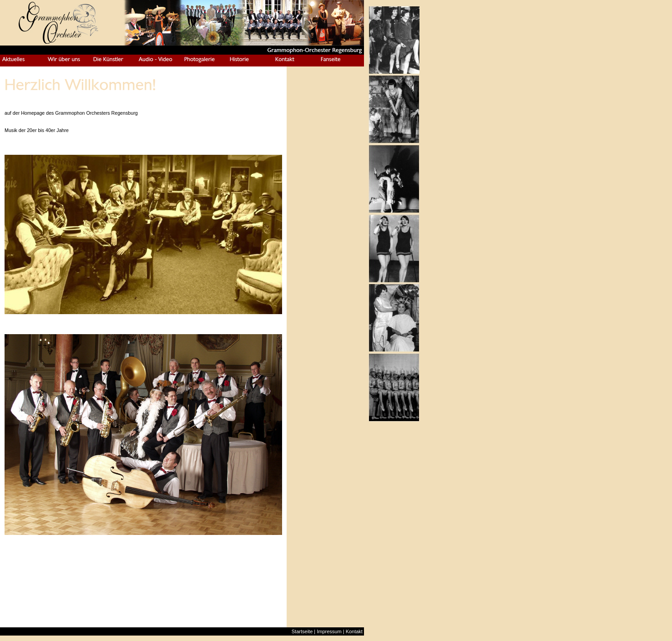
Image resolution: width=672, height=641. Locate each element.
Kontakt (354, 631)
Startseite (302, 631)
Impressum (329, 631)
